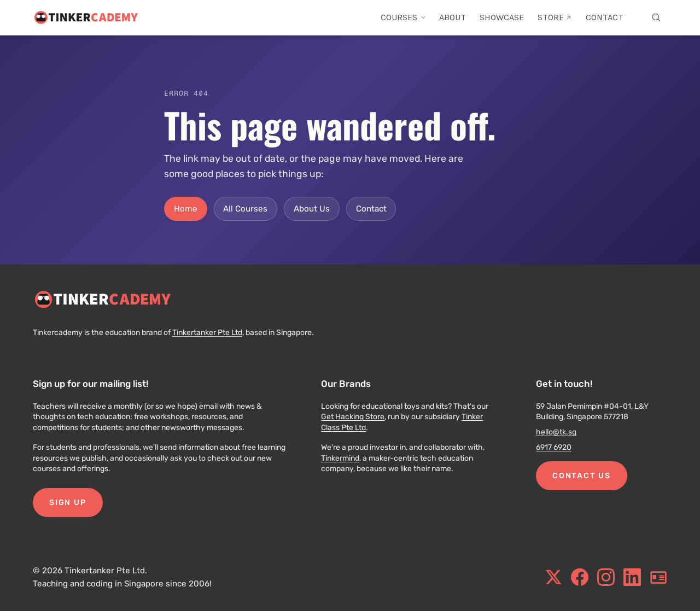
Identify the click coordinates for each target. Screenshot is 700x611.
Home (186, 209)
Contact (371, 209)
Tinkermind (340, 458)
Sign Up (68, 503)
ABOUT (453, 17)
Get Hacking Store (353, 417)
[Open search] (656, 17)
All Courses (245, 209)
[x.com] (553, 577)
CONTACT (605, 17)
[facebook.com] (580, 577)
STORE (555, 17)
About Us (312, 209)
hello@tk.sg (556, 432)
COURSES (403, 17)
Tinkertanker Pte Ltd (207, 333)
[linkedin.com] (632, 577)
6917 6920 (554, 447)
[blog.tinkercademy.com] (658, 577)
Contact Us (581, 476)
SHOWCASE (502, 17)
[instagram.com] (606, 577)
